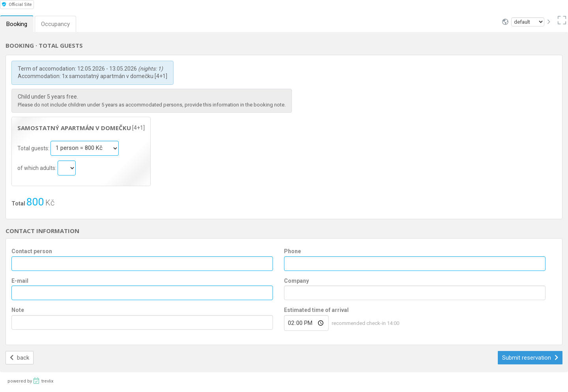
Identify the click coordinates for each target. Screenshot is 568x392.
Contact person (32, 251)
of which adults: (37, 168)
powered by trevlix (30, 381)
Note (18, 310)
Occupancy (55, 24)
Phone (292, 251)
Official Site (17, 5)
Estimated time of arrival (316, 310)
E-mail (20, 281)
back (20, 358)
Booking (17, 24)
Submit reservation (530, 358)
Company (296, 281)
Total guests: (34, 148)
